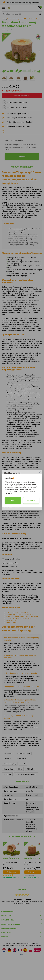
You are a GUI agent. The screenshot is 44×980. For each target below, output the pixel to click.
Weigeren (31, 500)
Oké (13, 500)
